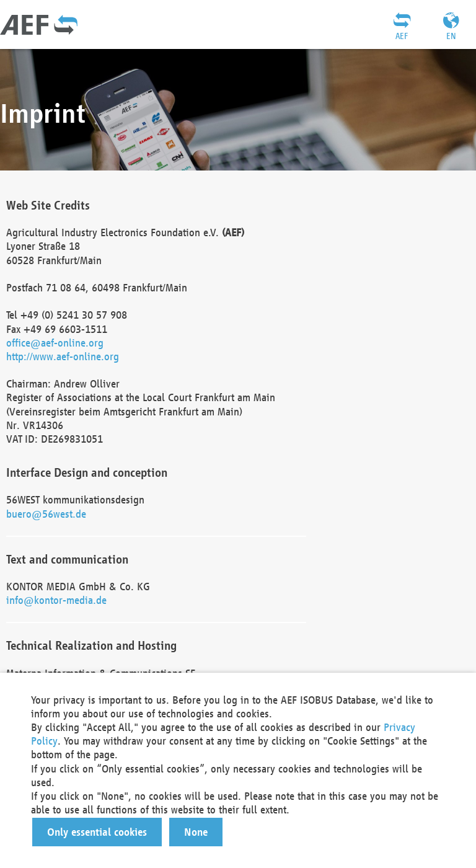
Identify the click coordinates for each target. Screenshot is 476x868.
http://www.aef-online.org (63, 356)
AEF (402, 36)
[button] (97, 832)
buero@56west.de (46, 514)
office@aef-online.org (55, 343)
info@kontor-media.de (56, 600)
